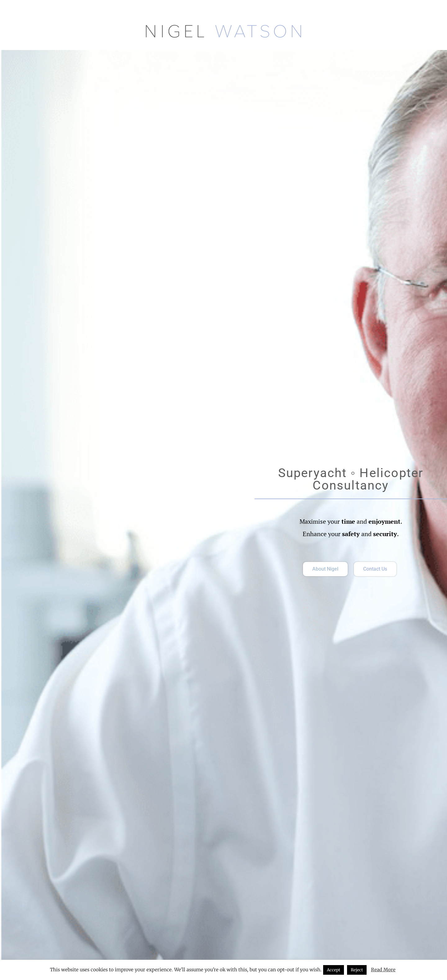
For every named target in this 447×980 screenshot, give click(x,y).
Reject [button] (357, 970)
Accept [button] (334, 970)
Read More (383, 970)
